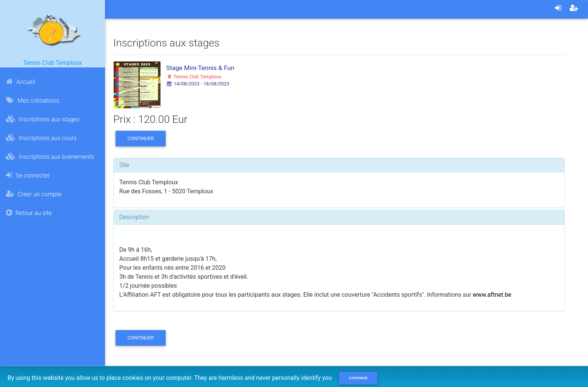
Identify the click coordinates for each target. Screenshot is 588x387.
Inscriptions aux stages (43, 119)
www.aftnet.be (492, 295)
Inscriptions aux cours (41, 138)
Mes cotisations (32, 100)
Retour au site (29, 213)
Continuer (141, 138)
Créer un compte (34, 194)
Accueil (21, 82)
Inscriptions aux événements (50, 157)
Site (124, 165)
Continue (358, 378)
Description (134, 217)
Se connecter (28, 175)
